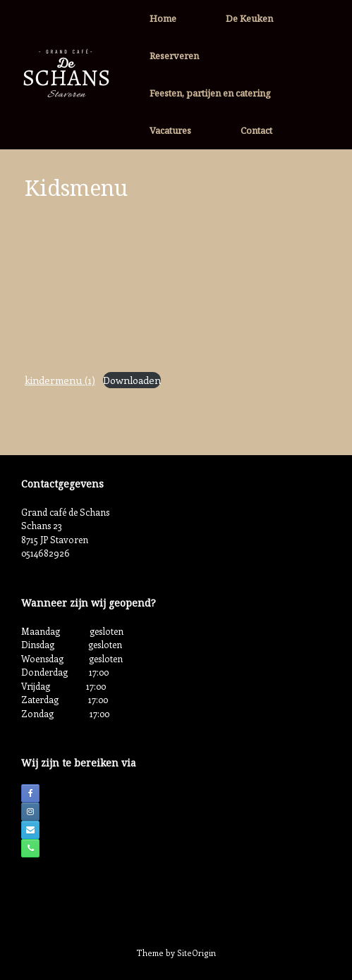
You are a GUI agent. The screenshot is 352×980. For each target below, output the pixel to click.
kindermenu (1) (60, 380)
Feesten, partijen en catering (210, 93)
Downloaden (132, 380)
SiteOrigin (196, 953)
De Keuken (249, 18)
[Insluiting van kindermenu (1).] (176, 287)
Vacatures (170, 130)
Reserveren (174, 56)
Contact (256, 130)
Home (163, 18)
